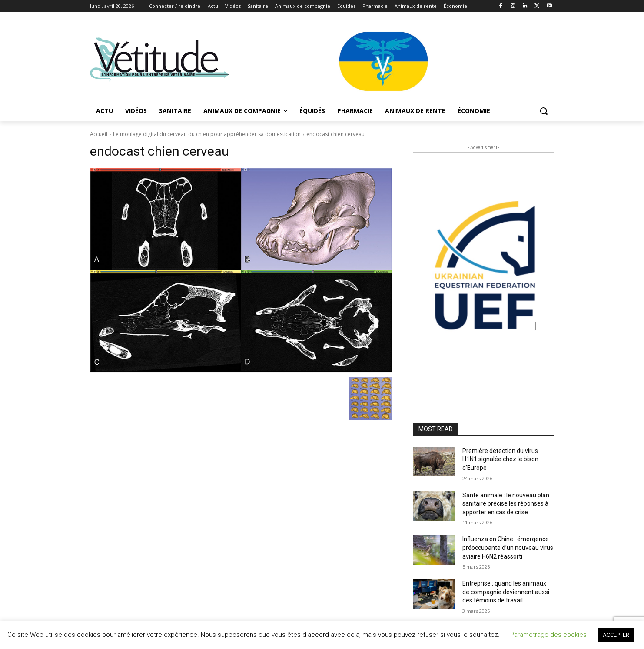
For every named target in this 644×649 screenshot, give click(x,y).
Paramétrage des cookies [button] (548, 635)
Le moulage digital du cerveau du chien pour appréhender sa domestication (207, 134)
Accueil (99, 134)
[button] (544, 111)
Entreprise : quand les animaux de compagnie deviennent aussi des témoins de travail (506, 592)
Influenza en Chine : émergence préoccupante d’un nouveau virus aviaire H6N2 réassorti (508, 547)
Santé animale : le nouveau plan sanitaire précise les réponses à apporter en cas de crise (506, 504)
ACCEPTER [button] (616, 635)
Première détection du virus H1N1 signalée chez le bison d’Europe (500, 459)
